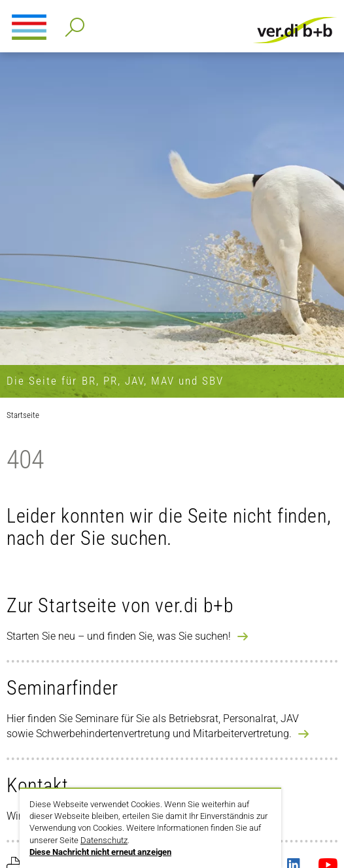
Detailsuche (72, 23)
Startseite (23, 415)
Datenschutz (104, 840)
